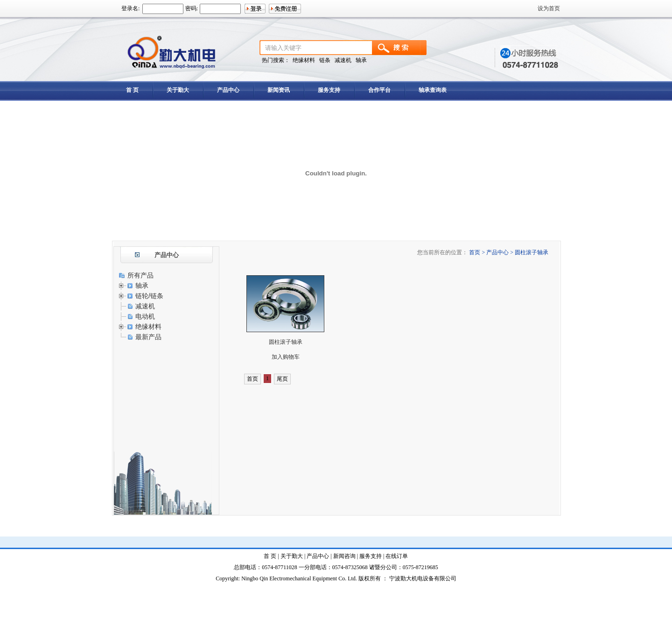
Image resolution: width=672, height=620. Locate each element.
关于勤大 (178, 90)
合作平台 (379, 90)
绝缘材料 (148, 327)
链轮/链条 (149, 296)
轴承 (142, 286)
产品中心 (228, 90)
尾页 (282, 379)
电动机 (145, 316)
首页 (252, 379)
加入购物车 (286, 357)
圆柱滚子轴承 (286, 342)
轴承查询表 (433, 90)
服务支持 (329, 90)
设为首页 (549, 8)
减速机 (145, 306)
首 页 (132, 90)
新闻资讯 (279, 90)
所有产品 (140, 275)
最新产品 (148, 337)
